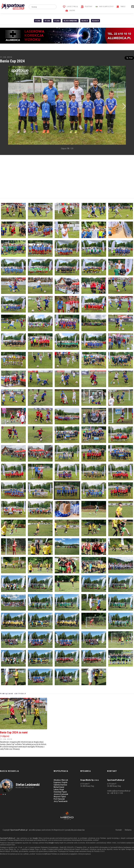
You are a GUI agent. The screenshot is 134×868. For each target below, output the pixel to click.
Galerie (70, 10)
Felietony (87, 7)
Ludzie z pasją (70, 7)
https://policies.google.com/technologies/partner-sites (58, 838)
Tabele (121, 7)
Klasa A (85, 21)
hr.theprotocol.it (58, 830)
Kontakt (119, 830)
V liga (57, 21)
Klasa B (95, 21)
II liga (38, 21)
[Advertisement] (67, 177)
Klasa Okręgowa (70, 21)
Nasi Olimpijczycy (104, 7)
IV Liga (47, 21)
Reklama (128, 830)
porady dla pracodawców (75, 830)
